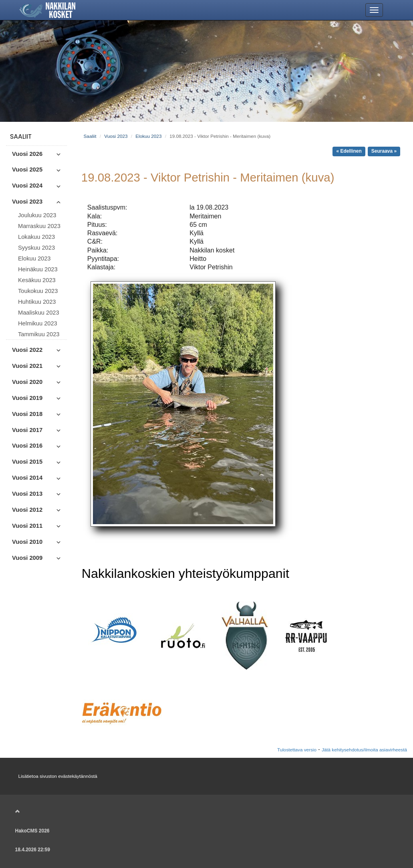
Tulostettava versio (297, 750)
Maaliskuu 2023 (39, 313)
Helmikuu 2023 (38, 323)
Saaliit (21, 136)
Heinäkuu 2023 (38, 269)
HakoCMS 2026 (32, 831)
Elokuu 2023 (34, 258)
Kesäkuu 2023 (37, 280)
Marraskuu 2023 (39, 226)
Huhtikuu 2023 (37, 302)
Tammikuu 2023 (39, 334)
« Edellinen (349, 151)
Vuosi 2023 (116, 136)
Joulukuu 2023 (37, 215)
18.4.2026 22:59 (33, 850)
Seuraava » (384, 151)
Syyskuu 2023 (36, 248)
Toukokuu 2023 (38, 291)
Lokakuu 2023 (36, 237)
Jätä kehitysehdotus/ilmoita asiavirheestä (364, 750)
